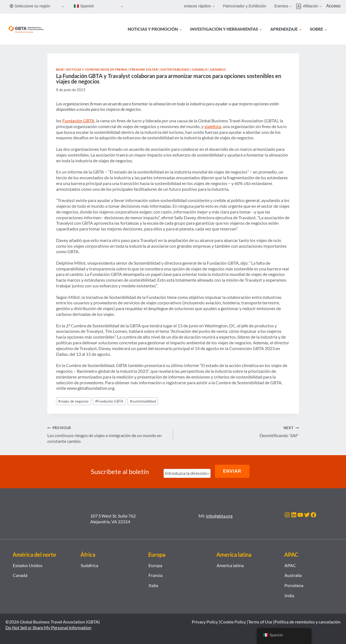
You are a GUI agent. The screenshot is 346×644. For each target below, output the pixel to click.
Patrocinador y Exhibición (245, 6)
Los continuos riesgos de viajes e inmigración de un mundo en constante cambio (108, 434)
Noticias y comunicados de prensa (97, 69)
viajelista (213, 126)
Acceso (333, 6)
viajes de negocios (73, 401)
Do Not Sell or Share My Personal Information (48, 626)
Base (60, 69)
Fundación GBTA (78, 121)
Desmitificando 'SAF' (238, 431)
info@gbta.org (219, 514)
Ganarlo (200, 69)
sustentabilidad (143, 401)
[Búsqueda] (337, 29)
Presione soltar (144, 69)
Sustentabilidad (175, 69)
